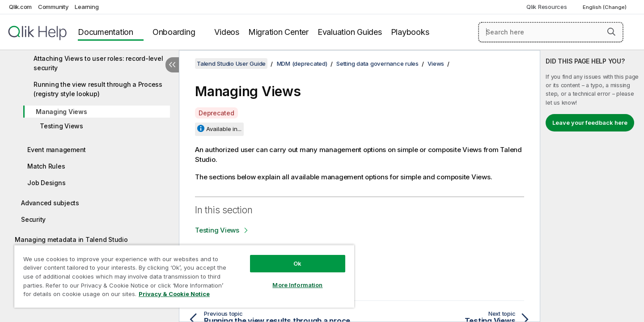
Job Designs (46, 183)
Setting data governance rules (377, 64)
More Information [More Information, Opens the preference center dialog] (297, 285)
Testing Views (61, 126)
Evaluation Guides (350, 32)
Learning (87, 7)
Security (33, 219)
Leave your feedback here (590, 123)
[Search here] (551, 32)
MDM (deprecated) (302, 64)
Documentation (106, 32)
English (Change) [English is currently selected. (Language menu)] (605, 7)
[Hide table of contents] (172, 65)
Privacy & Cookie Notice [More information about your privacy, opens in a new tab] (174, 294)
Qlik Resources (547, 7)
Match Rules (46, 166)
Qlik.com (20, 7)
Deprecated (216, 113)
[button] (611, 32)
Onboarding (174, 32)
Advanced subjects (50, 203)
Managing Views (61, 112)
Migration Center (278, 32)
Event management (57, 150)
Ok (297, 263)
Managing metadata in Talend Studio (71, 239)
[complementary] (592, 186)
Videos (227, 32)
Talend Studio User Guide (231, 64)
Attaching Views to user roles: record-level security (98, 63)
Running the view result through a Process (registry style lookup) (98, 89)
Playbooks (410, 32)
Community (53, 7)
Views (436, 64)
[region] (184, 276)
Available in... (224, 129)
